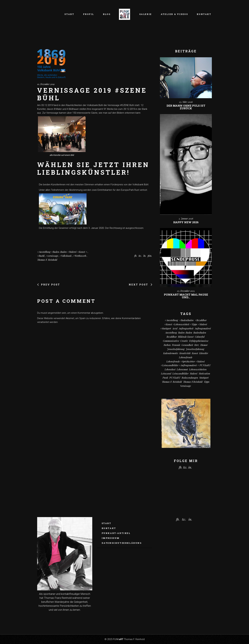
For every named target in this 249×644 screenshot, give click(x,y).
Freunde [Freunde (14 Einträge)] (176, 345)
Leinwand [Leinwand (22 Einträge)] (166, 373)
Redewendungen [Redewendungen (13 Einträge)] (190, 378)
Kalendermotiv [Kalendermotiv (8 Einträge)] (171, 353)
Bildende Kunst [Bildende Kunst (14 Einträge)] (186, 337)
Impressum (111, 538)
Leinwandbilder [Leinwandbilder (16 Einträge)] (180, 373)
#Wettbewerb (80, 256)
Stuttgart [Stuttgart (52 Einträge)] (204, 378)
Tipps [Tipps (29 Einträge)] (207, 382)
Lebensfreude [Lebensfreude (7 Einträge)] (186, 357)
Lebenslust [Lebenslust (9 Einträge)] (170, 369)
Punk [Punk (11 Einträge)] (165, 378)
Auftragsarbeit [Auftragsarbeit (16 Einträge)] (186, 328)
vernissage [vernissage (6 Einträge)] (186, 386)
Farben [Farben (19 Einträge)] (167, 345)
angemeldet (54, 313)
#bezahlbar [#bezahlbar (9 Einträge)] (201, 320)
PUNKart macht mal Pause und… (186, 296)
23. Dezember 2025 (186, 291)
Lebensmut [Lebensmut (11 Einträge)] (182, 369)
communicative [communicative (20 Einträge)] (171, 341)
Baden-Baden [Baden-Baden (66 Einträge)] (185, 333)
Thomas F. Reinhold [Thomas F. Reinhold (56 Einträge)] (172, 382)
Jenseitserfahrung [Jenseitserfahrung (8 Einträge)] (195, 349)
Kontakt (109, 528)
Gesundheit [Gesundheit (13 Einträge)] (187, 345)
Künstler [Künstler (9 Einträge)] (204, 353)
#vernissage (52, 256)
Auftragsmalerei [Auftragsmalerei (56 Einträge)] (203, 328)
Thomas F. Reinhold (47, 260)
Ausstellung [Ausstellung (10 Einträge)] (171, 333)
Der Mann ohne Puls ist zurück (186, 107)
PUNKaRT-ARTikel (116, 533)
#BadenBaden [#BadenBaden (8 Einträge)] (186, 320)
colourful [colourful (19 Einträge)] (200, 337)
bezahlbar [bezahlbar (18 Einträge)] (172, 337)
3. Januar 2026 (186, 219)
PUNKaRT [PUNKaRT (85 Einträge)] (175, 378)
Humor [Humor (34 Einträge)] (204, 345)
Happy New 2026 (186, 222)
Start (106, 523)
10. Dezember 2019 (46, 84)
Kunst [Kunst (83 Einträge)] (195, 353)
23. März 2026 (186, 102)
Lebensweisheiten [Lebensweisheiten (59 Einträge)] (198, 369)
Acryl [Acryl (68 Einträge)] (175, 328)
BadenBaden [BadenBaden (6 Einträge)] (200, 333)
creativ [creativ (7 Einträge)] (184, 341)
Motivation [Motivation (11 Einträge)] (204, 373)
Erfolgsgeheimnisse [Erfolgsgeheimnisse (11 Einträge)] (199, 341)
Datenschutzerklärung (122, 543)
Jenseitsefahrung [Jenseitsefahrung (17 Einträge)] (176, 349)
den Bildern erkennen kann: (126, 113)
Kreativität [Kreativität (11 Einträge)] (185, 353)
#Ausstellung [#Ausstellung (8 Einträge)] (171, 320)
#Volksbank (66, 256)
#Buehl (41, 256)
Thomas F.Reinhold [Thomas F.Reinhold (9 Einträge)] (193, 382)
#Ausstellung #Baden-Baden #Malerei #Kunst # (62, 252)
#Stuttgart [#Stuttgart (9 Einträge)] (166, 328)
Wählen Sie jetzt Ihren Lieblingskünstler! (93, 168)
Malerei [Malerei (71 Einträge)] (194, 373)
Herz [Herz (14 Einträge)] (197, 345)
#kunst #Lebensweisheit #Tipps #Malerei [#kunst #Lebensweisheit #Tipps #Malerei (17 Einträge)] (186, 324)
